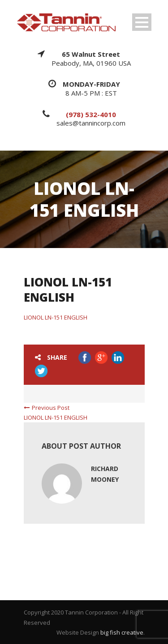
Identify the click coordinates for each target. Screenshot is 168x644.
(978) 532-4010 (91, 114)
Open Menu (142, 22)
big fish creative (122, 632)
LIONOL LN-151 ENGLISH (56, 317)
